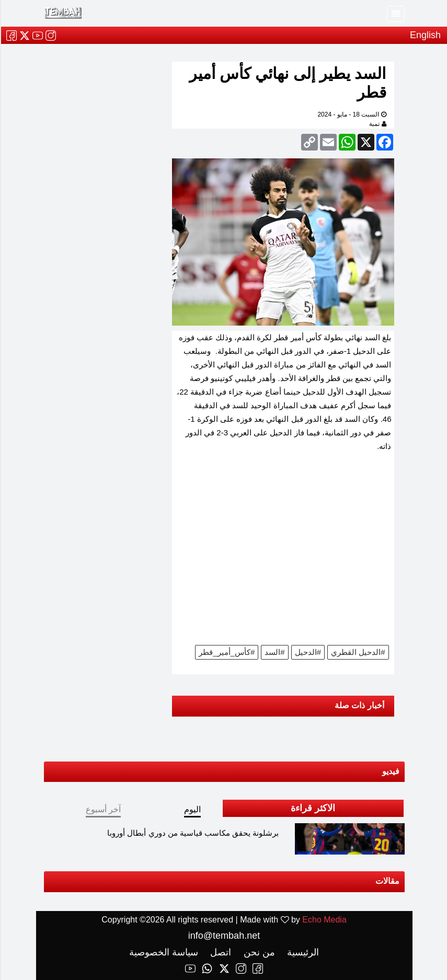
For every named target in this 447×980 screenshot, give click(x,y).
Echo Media (324, 920)
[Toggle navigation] (395, 14)
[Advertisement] (283, 552)
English (425, 35)
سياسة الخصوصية (163, 952)
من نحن (257, 952)
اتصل (219, 952)
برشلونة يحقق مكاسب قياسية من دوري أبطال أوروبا (192, 833)
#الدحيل (307, 652)
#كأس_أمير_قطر (226, 652)
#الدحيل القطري (358, 652)
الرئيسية (301, 952)
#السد (274, 652)
